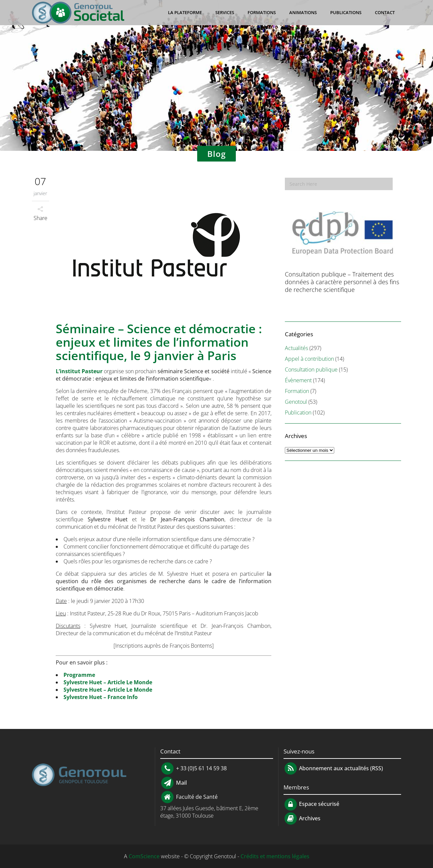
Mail (181, 782)
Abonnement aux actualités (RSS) (333, 768)
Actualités (296, 348)
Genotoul (296, 402)
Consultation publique (311, 370)
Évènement (298, 380)
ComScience (144, 856)
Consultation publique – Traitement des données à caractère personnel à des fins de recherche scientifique (342, 282)
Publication (298, 413)
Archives (309, 818)
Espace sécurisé (312, 804)
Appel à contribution (309, 359)
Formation (297, 391)
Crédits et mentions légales (275, 856)
